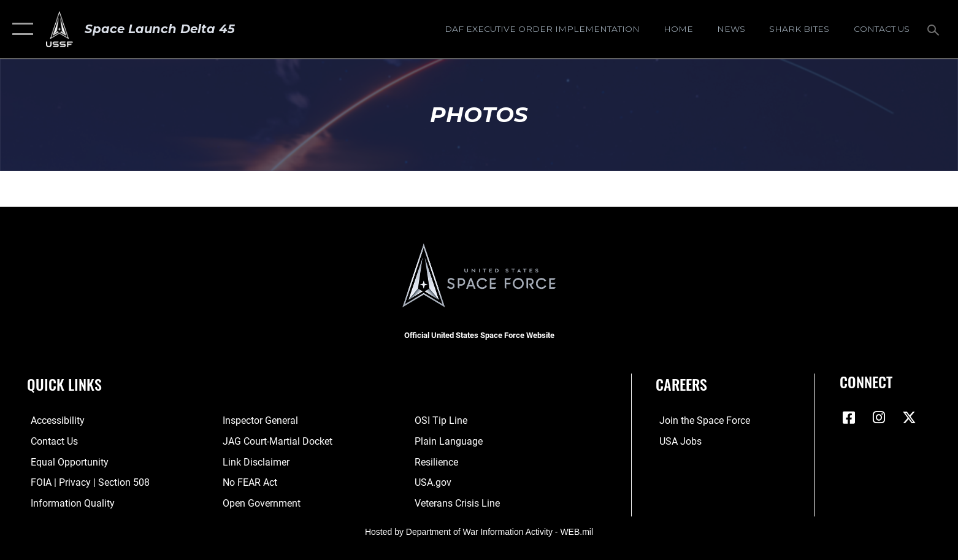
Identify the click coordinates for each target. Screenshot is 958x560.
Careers (681, 384)
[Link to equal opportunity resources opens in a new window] (66, 462)
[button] (20, 29)
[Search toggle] (935, 29)
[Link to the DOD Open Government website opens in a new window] (260, 503)
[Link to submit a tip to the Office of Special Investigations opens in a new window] (442, 420)
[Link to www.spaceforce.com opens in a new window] (701, 420)
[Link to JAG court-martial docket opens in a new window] (276, 441)
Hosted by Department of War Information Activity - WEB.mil (479, 531)
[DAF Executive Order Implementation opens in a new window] (542, 29)
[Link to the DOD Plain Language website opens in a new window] (450, 441)
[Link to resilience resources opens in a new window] (438, 462)
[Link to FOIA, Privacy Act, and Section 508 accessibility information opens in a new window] (86, 482)
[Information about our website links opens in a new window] (255, 462)
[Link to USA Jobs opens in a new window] (677, 441)
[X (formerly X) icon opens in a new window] (910, 418)
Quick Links (64, 384)
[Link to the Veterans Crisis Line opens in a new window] (458, 503)
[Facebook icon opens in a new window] (849, 418)
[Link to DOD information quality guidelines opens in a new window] (69, 503)
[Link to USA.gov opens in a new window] (434, 482)
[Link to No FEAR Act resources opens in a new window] (249, 482)
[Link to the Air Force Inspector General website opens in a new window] (259, 420)
